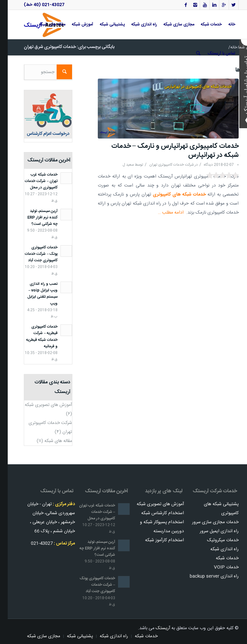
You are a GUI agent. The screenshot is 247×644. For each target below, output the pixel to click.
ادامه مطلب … (163, 213)
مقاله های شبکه (50, 441)
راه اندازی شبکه (217, 549)
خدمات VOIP (219, 567)
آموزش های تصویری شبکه (41, 405)
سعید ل (121, 165)
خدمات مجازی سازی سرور (208, 522)
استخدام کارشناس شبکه (155, 513)
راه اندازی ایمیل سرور (211, 531)
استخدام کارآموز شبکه (157, 540)
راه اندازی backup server (206, 576)
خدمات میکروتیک (215, 540)
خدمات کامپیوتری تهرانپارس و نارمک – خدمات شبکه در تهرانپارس (167, 150)
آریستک (155, 628)
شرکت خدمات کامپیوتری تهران (164, 165)
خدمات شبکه (220, 558)
